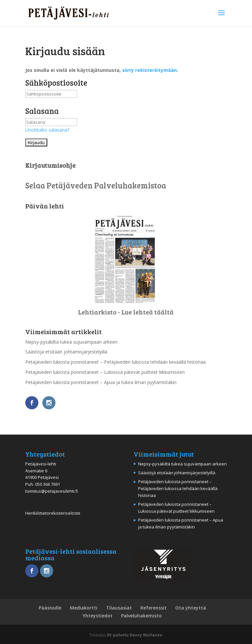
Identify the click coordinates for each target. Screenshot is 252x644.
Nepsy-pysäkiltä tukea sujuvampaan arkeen (71, 342)
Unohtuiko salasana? (47, 130)
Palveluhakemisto (141, 616)
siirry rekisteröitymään (149, 70)
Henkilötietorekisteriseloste (53, 513)
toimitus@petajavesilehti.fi (52, 491)
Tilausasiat (119, 608)
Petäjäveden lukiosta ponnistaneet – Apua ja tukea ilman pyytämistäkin (101, 382)
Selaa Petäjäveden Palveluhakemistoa (96, 185)
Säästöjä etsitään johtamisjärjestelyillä (66, 352)
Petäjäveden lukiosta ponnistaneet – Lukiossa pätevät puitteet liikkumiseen (105, 372)
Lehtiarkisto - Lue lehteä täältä (126, 312)
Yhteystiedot (98, 616)
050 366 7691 (48, 484)
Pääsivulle (50, 608)
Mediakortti (84, 608)
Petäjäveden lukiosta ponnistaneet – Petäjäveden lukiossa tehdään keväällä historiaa (115, 362)
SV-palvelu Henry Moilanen (135, 635)
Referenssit (154, 608)
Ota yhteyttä (191, 608)
